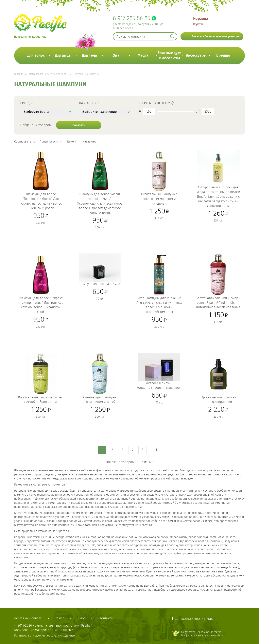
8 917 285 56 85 (132, 18)
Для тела (89, 55)
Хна (116, 55)
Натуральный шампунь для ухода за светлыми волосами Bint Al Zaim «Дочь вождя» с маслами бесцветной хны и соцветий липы (218, 196)
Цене (71, 142)
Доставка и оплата (28, 618)
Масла (143, 55)
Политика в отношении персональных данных (45, 636)
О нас (60, 618)
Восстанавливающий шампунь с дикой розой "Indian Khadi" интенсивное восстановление (218, 303)
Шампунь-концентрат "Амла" (100, 284)
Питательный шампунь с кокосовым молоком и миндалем (159, 199)
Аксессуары (196, 55)
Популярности (49, 142)
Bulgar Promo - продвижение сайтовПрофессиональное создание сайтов (202, 634)
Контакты (106, 618)
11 (157, 450)
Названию (89, 142)
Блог (82, 618)
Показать (79, 125)
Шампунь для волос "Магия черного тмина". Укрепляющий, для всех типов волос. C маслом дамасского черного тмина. (100, 203)
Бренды (223, 55)
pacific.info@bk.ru (125, 24)
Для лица (63, 55)
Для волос (36, 55)
